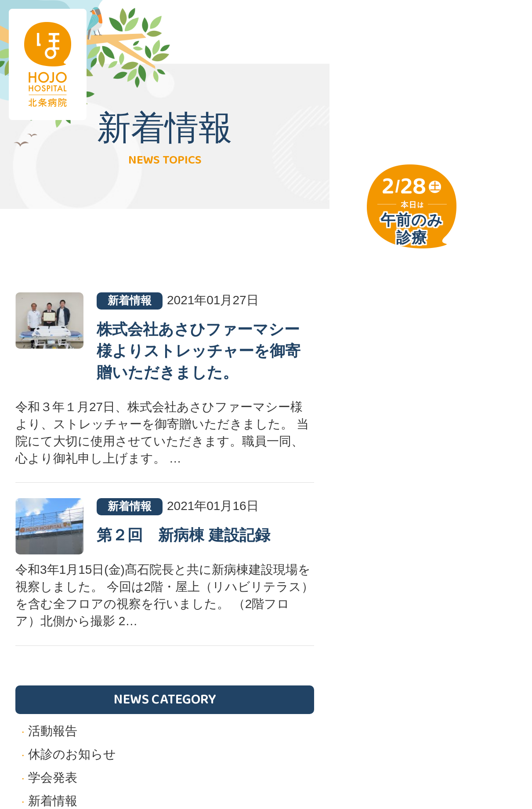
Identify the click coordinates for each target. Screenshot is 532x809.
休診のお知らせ (72, 754)
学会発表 (53, 778)
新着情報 (53, 801)
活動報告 (53, 731)
